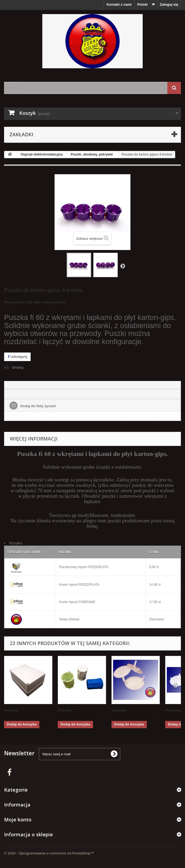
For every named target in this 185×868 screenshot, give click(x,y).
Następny (123, 266)
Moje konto (18, 820)
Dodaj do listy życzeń (38, 406)
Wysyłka (15, 543)
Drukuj (18, 367)
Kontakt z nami (119, 4)
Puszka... (12, 710)
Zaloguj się (169, 4)
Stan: (38, 302)
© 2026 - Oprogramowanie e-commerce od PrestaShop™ (49, 853)
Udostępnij (17, 357)
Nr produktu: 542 (35, 303)
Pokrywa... (175, 710)
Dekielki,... (121, 710)
